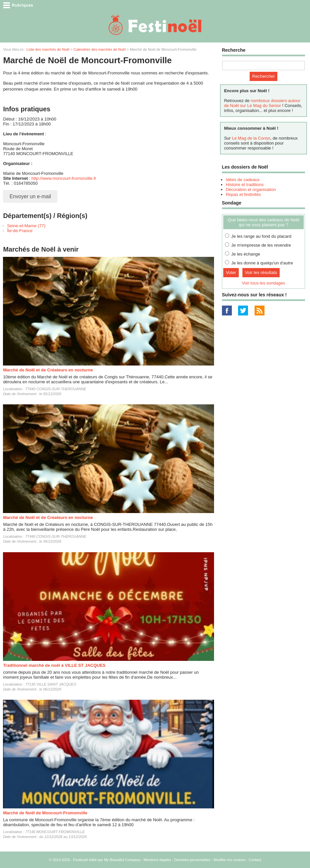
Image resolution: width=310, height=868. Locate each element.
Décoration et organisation (251, 190)
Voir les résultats (261, 272)
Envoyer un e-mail (30, 196)
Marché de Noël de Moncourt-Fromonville (45, 813)
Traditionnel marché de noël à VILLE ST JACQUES (54, 665)
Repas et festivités (243, 194)
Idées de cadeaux (243, 180)
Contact (255, 860)
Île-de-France (20, 231)
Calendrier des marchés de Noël (100, 49)
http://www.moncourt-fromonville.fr (64, 178)
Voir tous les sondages (264, 283)
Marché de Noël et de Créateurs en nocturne (48, 370)
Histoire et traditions (245, 185)
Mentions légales (157, 860)
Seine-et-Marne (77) (26, 226)
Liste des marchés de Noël (48, 49)
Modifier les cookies (229, 860)
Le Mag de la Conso (251, 138)
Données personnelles (192, 860)
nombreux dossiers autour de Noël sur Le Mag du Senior (262, 103)
